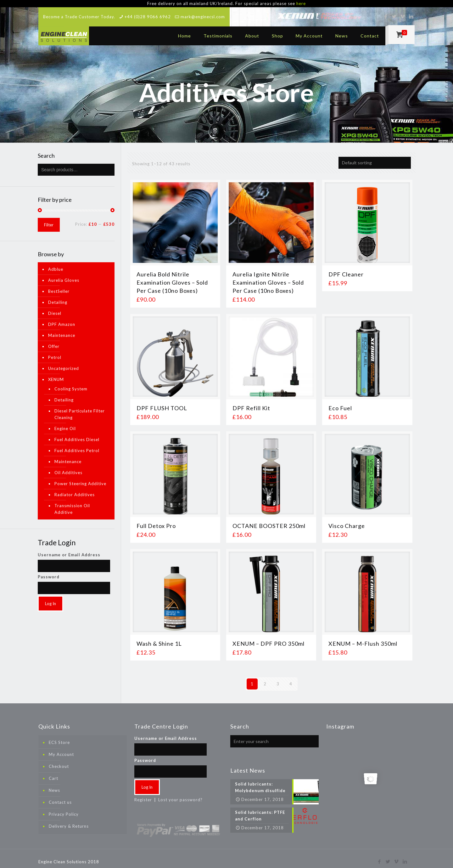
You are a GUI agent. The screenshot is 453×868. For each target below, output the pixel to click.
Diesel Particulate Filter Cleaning (80, 409)
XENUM (56, 374)
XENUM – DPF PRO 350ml (268, 638)
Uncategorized (64, 363)
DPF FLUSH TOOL (162, 403)
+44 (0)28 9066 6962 (148, 11)
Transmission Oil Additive (72, 504)
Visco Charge (347, 521)
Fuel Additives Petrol (77, 445)
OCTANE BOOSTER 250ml (269, 521)
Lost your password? (180, 794)
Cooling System (71, 383)
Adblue (56, 264)
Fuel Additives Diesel (77, 434)
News (54, 785)
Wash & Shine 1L (159, 638)
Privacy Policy (64, 809)
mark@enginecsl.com (203, 11)
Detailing (58, 297)
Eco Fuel (340, 403)
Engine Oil (65, 423)
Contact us (60, 797)
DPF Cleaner (346, 269)
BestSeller (59, 286)
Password (49, 571)
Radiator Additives (75, 489)
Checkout (59, 761)
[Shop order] (375, 157)
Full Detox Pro (156, 521)
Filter (49, 219)
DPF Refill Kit (251, 403)
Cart (53, 773)
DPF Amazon (62, 319)
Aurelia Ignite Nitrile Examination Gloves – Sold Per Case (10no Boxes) (268, 277)
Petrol (55, 352)
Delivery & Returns (69, 821)
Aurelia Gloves (64, 275)
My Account (61, 749)
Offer (54, 341)
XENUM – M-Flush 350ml (363, 638)
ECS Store (59, 737)
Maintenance (62, 330)
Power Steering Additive (80, 478)
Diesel (55, 308)
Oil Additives (68, 467)
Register (143, 794)
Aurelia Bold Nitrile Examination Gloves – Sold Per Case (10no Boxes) (172, 277)
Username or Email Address (69, 549)
